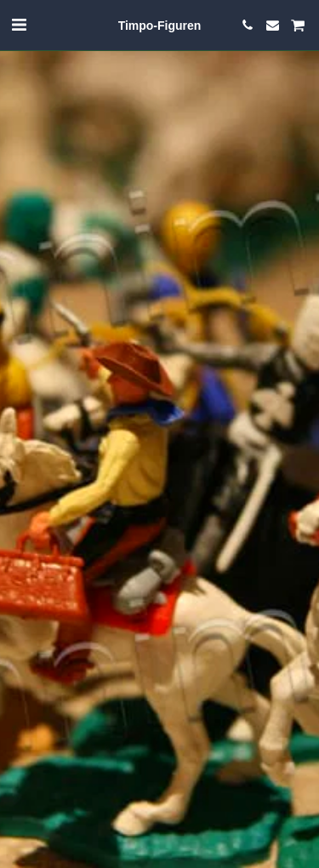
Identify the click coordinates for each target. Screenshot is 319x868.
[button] (19, 25)
